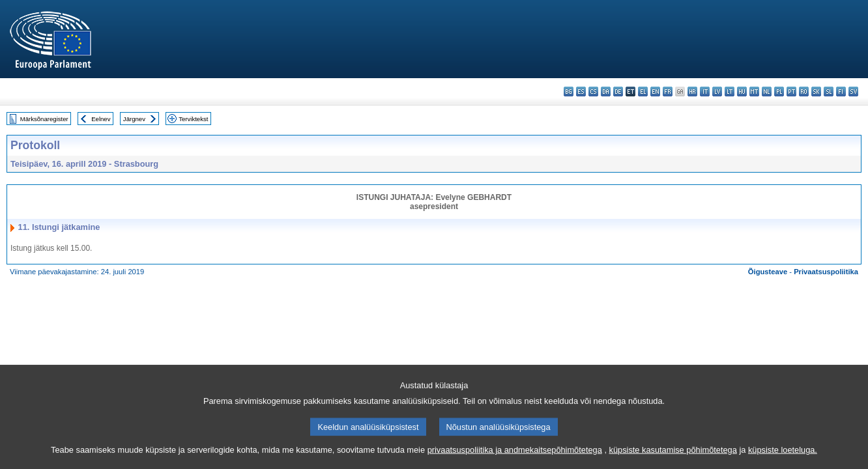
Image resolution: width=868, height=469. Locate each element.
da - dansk (606, 92)
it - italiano (705, 92)
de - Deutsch (618, 92)
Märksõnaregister (44, 119)
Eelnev (101, 119)
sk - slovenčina (816, 92)
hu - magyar (742, 92)
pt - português (791, 92)
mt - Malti (754, 92)
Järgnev (134, 119)
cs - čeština (593, 92)
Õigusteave (768, 272)
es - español (581, 92)
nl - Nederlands (767, 92)
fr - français (668, 92)
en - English (655, 92)
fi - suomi (841, 92)
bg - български (569, 92)
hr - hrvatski (692, 92)
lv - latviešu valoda (717, 92)
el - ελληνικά (643, 92)
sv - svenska (853, 92)
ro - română (804, 92)
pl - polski (779, 92)
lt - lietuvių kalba (730, 92)
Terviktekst (193, 119)
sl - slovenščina (829, 92)
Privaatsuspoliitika (826, 272)
